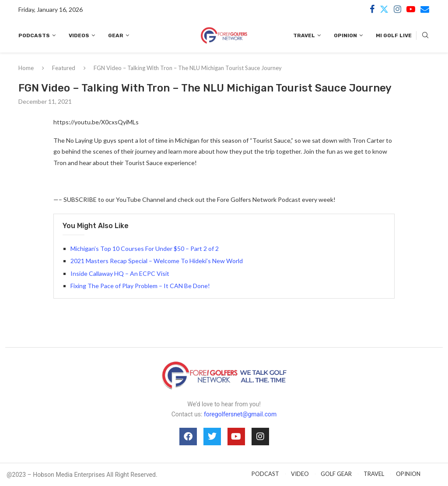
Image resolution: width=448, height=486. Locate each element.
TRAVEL (374, 474)
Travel (304, 35)
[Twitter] (384, 9)
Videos (79, 35)
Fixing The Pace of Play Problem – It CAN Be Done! (140, 286)
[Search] (425, 36)
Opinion (345, 35)
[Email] (425, 9)
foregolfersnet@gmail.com (240, 414)
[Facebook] (372, 9)
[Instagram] (397, 9)
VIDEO (300, 474)
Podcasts (34, 35)
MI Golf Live (394, 35)
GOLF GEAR (336, 474)
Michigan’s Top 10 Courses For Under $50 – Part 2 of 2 (145, 248)
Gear (116, 35)
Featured (64, 68)
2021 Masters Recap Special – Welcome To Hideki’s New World (157, 261)
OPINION (408, 474)
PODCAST (265, 474)
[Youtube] (411, 9)
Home (26, 68)
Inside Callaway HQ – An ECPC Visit (120, 273)
